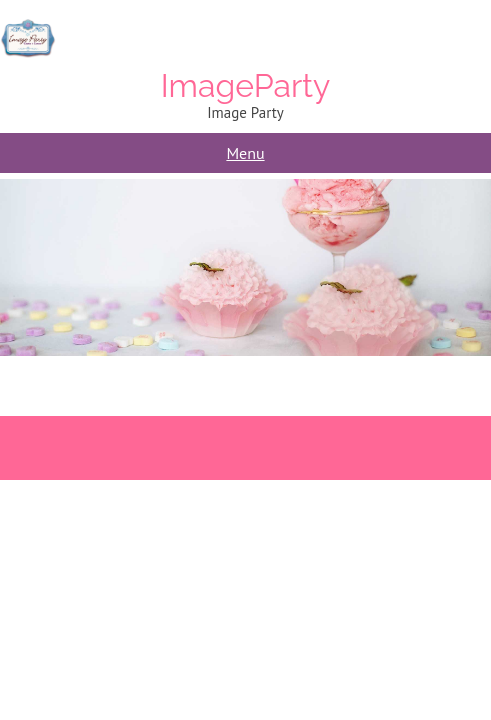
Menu (245, 153)
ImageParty (246, 85)
